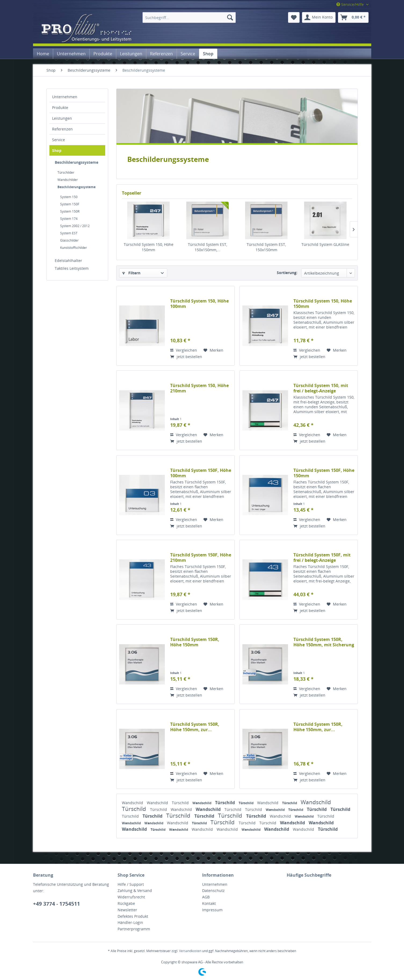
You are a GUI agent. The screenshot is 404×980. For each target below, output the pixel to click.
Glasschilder (69, 240)
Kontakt (209, 903)
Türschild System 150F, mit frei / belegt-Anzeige (322, 558)
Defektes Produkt (133, 916)
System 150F (70, 204)
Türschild (181, 803)
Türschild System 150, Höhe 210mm (199, 388)
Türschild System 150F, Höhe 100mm (201, 473)
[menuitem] (189, 17)
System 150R (70, 211)
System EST (69, 233)
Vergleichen (184, 350)
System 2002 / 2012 (75, 226)
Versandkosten (190, 951)
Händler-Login (130, 922)
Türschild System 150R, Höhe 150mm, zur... (195, 727)
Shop (57, 150)
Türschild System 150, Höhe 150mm (149, 247)
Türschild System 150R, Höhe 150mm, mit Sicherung (324, 642)
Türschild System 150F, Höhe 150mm (324, 473)
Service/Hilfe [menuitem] (351, 4)
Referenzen (62, 129)
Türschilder (66, 172)
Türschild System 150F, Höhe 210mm (201, 558)
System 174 (69, 219)
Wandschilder (68, 180)
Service (59, 140)
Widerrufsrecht (131, 897)
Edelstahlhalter (68, 261)
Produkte (60, 108)
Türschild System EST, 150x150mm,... (208, 247)
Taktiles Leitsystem (72, 268)
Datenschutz (213, 890)
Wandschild (133, 803)
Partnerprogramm (134, 929)
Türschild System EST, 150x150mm (266, 247)
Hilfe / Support (131, 884)
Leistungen (62, 118)
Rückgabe (126, 903)
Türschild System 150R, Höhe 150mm (195, 642)
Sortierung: (287, 273)
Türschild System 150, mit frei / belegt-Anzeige (321, 388)
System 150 (69, 197)
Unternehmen (65, 97)
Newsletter (127, 910)
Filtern (131, 273)
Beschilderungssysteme (77, 162)
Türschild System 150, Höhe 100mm (199, 304)
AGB (206, 897)
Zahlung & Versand (135, 890)
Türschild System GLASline (325, 244)
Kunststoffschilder (74, 248)
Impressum (212, 910)
